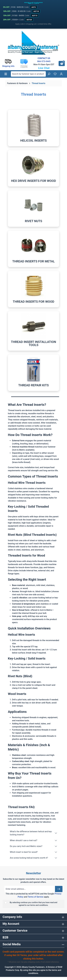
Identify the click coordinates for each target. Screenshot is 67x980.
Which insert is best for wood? (24, 852)
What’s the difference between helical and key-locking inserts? (31, 833)
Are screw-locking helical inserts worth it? (29, 858)
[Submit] (59, 889)
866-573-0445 (44, 61)
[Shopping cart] (62, 64)
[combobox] (28, 74)
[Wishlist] (55, 74)
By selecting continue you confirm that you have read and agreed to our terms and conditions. (34, 904)
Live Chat (44, 68)
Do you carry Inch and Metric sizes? (26, 846)
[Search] (49, 74)
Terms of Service (36, 897)
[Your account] (61, 74)
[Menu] (6, 74)
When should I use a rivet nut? (24, 840)
